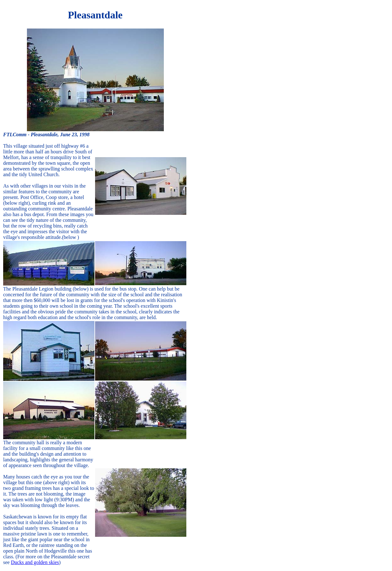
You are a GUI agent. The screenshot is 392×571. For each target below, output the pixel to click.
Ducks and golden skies (35, 562)
